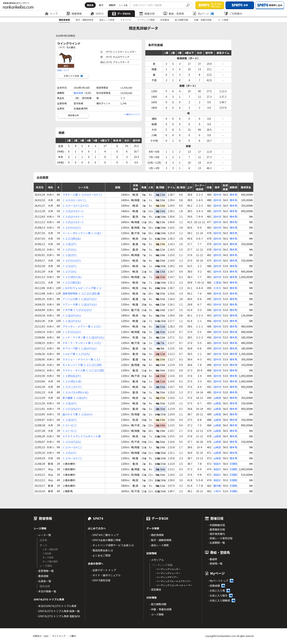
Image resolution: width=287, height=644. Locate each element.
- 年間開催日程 (216, 525)
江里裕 (217, 282)
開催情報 (74, 14)
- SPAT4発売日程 (101, 580)
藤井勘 (217, 486)
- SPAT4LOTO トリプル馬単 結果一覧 (58, 611)
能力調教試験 (182, 20)
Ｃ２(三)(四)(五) (72, 239)
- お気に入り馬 (216, 591)
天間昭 (233, 464)
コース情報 (223, 20)
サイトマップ (59, 636)
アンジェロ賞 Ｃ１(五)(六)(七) (79, 299)
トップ (51, 14)
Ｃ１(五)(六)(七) (72, 315)
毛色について (63, 70)
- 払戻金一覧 (44, 581)
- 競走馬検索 (157, 535)
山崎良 (217, 398)
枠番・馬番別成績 (203, 20)
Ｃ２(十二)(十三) (72, 387)
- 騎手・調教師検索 (160, 540)
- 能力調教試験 (158, 604)
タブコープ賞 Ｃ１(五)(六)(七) (79, 348)
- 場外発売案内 (216, 534)
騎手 (101, 5)
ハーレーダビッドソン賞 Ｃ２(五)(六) (82, 233)
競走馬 (90, 5)
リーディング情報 (146, 20)
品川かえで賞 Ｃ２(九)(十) (77, 414)
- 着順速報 (43, 576)
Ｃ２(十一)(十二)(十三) (75, 206)
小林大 (217, 491)
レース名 (123, 5)
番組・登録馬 (174, 14)
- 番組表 (213, 559)
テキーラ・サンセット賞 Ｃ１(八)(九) (82, 343)
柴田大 (217, 464)
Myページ (203, 14)
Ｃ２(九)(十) (69, 453)
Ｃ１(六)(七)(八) (72, 332)
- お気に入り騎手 (218, 595)
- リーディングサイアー (167, 577)
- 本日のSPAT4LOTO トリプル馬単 (57, 606)
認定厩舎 (165, 20)
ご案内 (72, 636)
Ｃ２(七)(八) (69, 266)
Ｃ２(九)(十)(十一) (73, 211)
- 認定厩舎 (155, 589)
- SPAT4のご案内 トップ (105, 535)
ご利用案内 (233, 14)
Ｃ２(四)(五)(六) (72, 376)
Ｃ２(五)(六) (69, 244)
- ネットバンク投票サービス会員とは (112, 545)
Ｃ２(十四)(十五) (72, 277)
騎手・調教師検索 (85, 20)
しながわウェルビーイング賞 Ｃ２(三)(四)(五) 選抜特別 (82, 288)
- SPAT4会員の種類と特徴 (106, 540)
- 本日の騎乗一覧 (46, 591)
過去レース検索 (107, 20)
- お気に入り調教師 (219, 600)
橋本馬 (233, 195)
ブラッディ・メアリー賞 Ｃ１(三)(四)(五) (81, 326)
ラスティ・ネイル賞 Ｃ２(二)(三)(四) (83, 370)
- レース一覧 (44, 535)
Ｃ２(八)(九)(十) (72, 409)
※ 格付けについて (132, 114)
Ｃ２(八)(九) (69, 271)
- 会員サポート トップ (103, 570)
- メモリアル (157, 560)
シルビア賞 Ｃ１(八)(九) (76, 354)
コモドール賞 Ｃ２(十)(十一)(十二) (82, 195)
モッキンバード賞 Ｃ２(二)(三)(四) (82, 365)
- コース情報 (156, 614)
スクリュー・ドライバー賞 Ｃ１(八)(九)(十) (83, 359)
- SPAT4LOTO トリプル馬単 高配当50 (58, 616)
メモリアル (126, 20)
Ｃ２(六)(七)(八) (72, 228)
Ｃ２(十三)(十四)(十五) (75, 392)
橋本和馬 (78, 93)
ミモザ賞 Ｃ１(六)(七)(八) (77, 310)
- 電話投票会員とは (102, 550)
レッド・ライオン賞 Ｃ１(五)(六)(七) (83, 337)
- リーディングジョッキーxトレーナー (174, 585)
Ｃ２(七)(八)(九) (72, 442)
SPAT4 (97, 14)
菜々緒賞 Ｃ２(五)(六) (75, 398)
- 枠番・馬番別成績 (160, 609)
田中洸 (217, 195)
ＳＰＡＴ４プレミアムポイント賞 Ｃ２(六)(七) (83, 436)
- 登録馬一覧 (215, 563)
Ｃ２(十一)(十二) (72, 447)
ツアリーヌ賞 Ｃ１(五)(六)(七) (80, 304)
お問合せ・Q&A (41, 636)
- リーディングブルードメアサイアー (173, 581)
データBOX (121, 14)
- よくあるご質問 (101, 555)
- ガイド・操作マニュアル (106, 575)
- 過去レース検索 (159, 545)
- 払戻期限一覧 (216, 543)
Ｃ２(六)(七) (69, 250)
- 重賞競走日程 (216, 529)
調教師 (112, 5)
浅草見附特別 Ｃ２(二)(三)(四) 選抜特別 (82, 294)
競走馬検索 (64, 20)
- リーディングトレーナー (168, 573)
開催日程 (147, 14)
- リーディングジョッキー (168, 569)
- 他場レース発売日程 (220, 538)
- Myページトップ (218, 581)
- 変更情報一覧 (45, 571)
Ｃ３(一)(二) (69, 425)
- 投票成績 (214, 586)
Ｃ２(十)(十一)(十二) (74, 200)
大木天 (217, 288)
